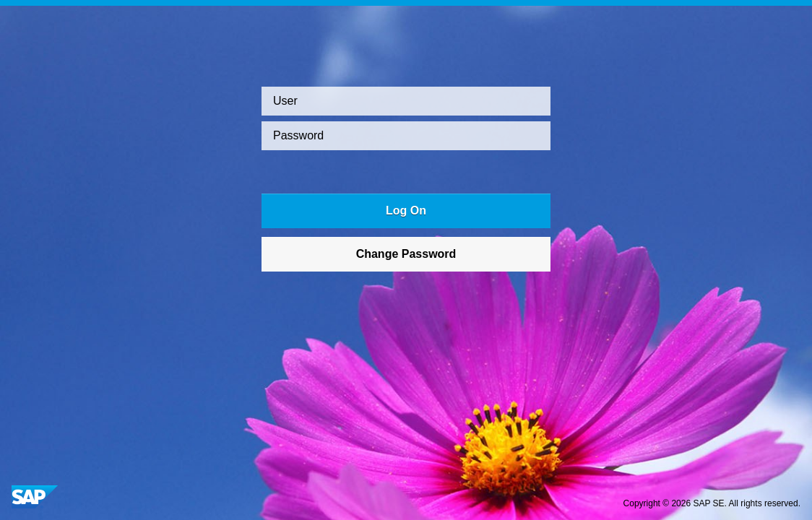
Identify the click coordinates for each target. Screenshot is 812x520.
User (285, 101)
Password (298, 135)
